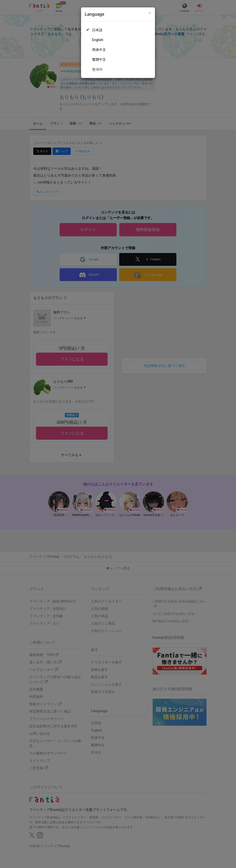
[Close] (150, 13)
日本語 (97, 30)
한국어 (97, 69)
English (98, 40)
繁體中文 (99, 60)
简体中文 (99, 50)
